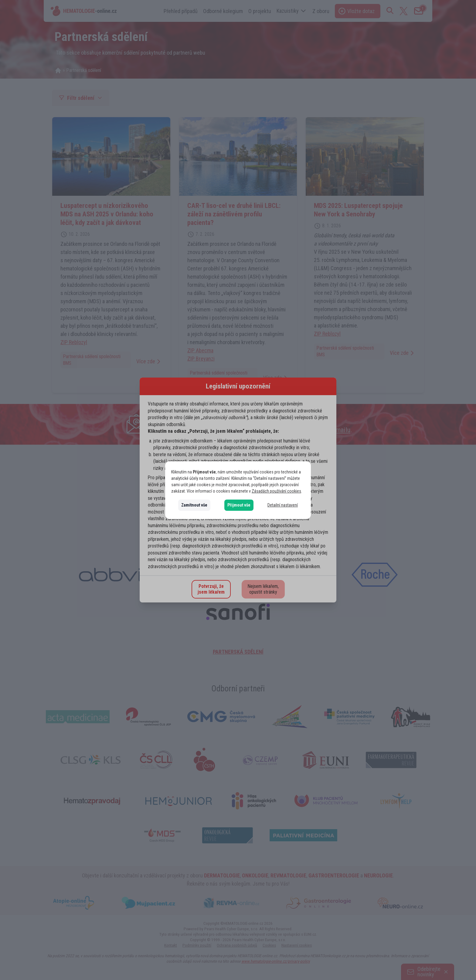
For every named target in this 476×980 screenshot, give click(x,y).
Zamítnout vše (194, 505)
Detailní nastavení (283, 505)
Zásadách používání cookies (276, 491)
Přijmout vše (239, 505)
